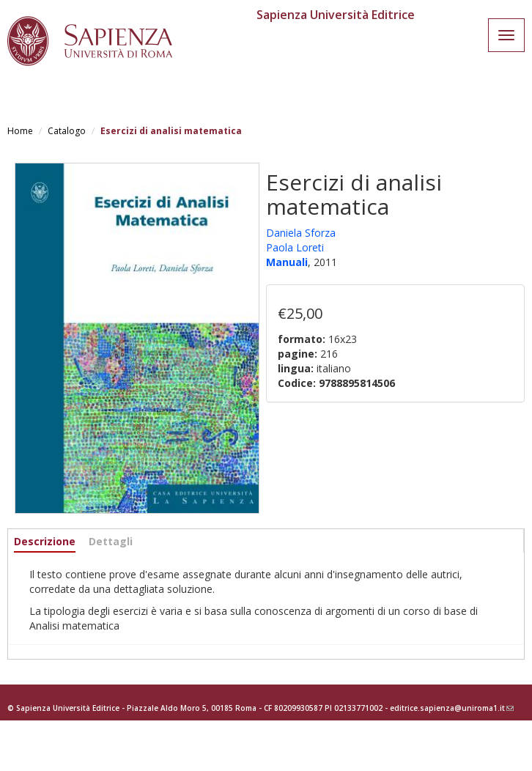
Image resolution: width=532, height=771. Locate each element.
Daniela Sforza (301, 233)
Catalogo (67, 131)
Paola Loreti (295, 247)
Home (20, 131)
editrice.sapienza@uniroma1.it (452, 708)
